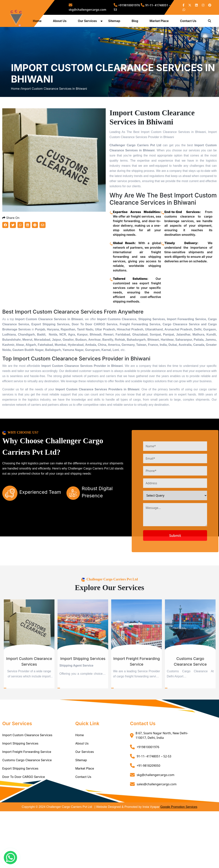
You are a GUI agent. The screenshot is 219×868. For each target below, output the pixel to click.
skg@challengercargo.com (98, 7)
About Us (61, 22)
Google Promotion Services (179, 834)
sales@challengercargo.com (157, 811)
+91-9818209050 (148, 793)
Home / (16, 104)
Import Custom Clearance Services (27, 763)
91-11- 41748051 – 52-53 (154, 784)
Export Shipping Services (20, 796)
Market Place (160, 22)
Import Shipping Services (20, 771)
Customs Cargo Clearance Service (27, 788)
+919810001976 (126, 6)
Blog (136, 22)
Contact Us (189, 22)
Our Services (88, 22)
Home (38, 22)
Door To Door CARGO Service (24, 804)
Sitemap (115, 22)
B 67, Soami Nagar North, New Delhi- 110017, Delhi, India (162, 763)
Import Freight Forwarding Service (27, 779)
